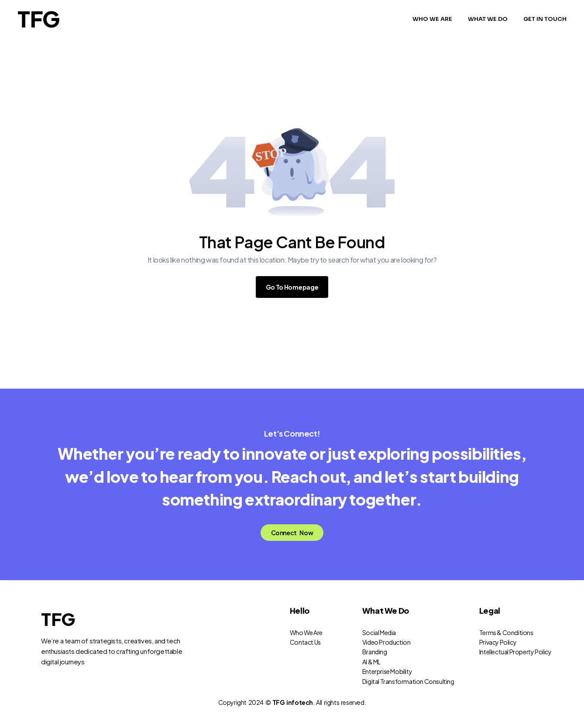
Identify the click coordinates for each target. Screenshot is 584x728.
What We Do (386, 620)
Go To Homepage (292, 287)
